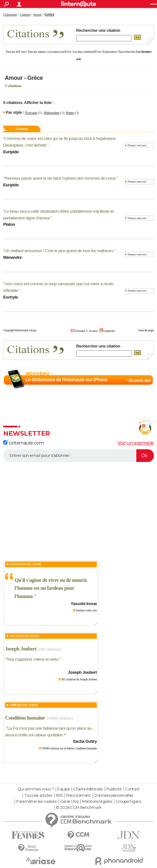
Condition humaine (25, 718)
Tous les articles (38, 796)
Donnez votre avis (137, 145)
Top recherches (127, 52)
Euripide (11, 152)
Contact (132, 789)
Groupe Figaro (128, 802)
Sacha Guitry (85, 741)
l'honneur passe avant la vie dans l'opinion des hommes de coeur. (61, 178)
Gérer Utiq (69, 802)
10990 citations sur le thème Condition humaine (69, 748)
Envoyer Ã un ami (86, 331)
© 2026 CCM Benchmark (79, 808)
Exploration (109, 52)
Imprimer (110, 331)
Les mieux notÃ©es (59, 52)
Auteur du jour (25, 636)
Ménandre (12, 257)
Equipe (63, 789)
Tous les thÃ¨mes (16, 52)
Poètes (70, 113)
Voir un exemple (136, 443)
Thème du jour (24, 705)
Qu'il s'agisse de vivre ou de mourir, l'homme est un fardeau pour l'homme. (51, 588)
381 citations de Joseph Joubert (79, 679)
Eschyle (11, 297)
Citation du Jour (26, 564)
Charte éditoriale (88, 789)
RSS (59, 796)
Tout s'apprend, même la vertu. (33, 659)
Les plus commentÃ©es (87, 52)
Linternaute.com (23, 443)
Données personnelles (114, 796)
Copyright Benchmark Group (20, 330)
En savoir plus (140, 380)
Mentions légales (97, 802)
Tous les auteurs (37, 52)
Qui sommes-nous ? (36, 789)
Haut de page (146, 330)
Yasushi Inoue (84, 604)
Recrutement (78, 796)
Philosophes (52, 113)
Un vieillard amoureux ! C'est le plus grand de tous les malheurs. (59, 251)
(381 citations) (50, 649)
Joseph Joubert (21, 649)
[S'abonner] (78, 456)
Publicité (114, 789)
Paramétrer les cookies (36, 802)
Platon (9, 224)
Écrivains (31, 113)
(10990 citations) (60, 718)
